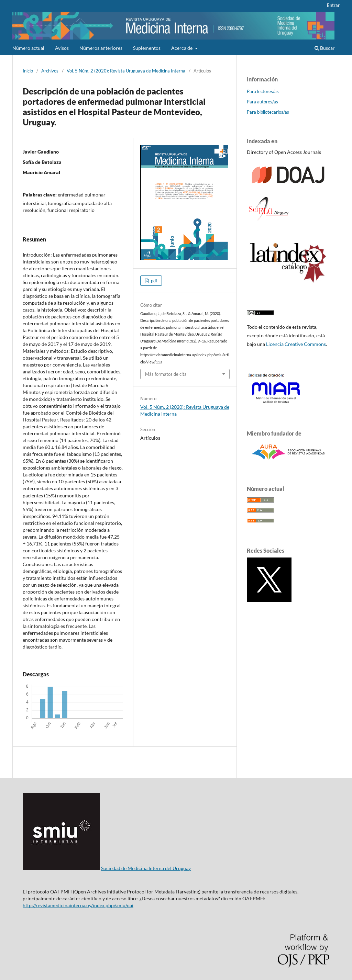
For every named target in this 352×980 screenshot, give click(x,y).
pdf (153, 281)
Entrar (333, 5)
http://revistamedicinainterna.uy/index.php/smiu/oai (78, 905)
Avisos (62, 48)
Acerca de (182, 48)
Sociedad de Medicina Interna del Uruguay (146, 868)
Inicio (28, 71)
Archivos (50, 71)
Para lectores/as (263, 91)
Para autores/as (262, 102)
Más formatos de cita (166, 374)
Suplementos (147, 48)
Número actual (28, 48)
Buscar (325, 48)
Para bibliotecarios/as (268, 112)
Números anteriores (101, 48)
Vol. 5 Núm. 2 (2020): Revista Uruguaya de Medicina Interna (126, 71)
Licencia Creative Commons (296, 344)
